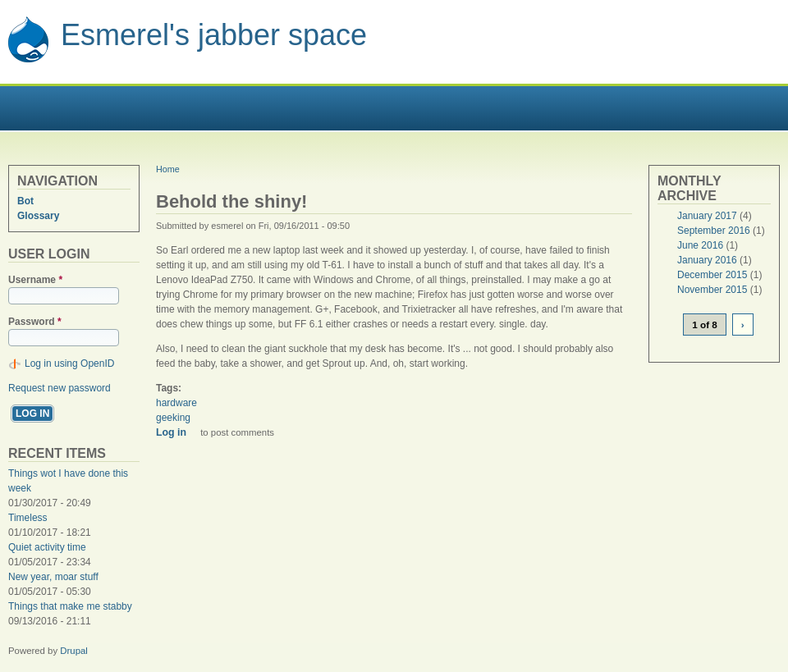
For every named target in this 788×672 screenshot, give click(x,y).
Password (35, 322)
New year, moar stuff (53, 577)
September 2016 (714, 231)
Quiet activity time (47, 547)
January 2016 (707, 260)
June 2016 (700, 245)
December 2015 (712, 275)
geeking (173, 418)
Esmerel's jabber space (214, 35)
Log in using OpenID (69, 363)
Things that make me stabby (70, 606)
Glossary (38, 216)
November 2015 (712, 290)
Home (168, 169)
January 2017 (707, 216)
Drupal (74, 651)
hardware (176, 403)
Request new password (60, 388)
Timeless (28, 518)
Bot (25, 201)
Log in (171, 432)
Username (35, 280)
